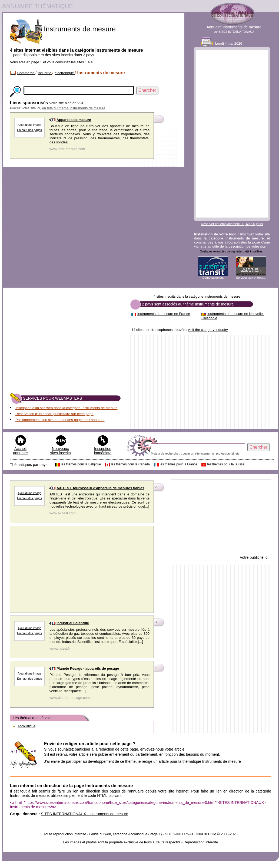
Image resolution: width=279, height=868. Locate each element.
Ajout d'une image (29, 125)
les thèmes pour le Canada (130, 464)
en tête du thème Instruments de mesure (74, 108)
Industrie (45, 73)
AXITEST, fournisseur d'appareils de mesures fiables (100, 488)
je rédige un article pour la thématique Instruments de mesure (189, 761)
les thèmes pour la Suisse (226, 464)
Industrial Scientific (73, 623)
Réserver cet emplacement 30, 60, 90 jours (232, 224)
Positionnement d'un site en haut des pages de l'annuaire (60, 420)
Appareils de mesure (74, 120)
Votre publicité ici (254, 557)
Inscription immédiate (103, 451)
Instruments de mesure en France (164, 314)
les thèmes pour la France (179, 464)
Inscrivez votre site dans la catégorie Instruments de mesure (232, 236)
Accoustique (26, 726)
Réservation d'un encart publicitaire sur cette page (54, 414)
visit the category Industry (208, 330)
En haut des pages (29, 130)
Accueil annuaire (20, 451)
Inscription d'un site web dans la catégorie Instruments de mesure (67, 408)
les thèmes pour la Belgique (81, 464)
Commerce (26, 73)
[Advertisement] (232, 134)
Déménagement (213, 278)
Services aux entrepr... (251, 278)
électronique (65, 73)
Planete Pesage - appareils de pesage (88, 668)
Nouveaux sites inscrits (60, 451)
